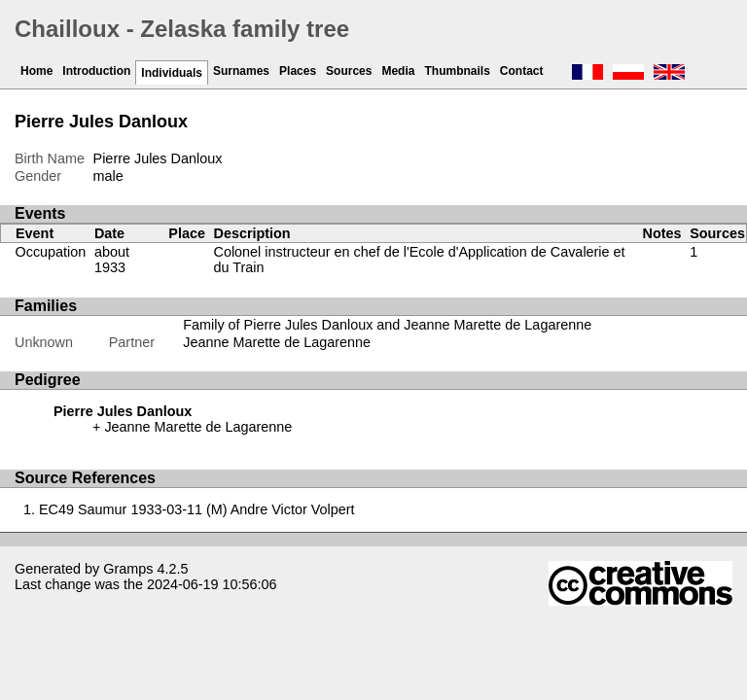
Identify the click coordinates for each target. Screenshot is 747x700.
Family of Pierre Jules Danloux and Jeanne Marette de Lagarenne (387, 325)
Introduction (96, 71)
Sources (349, 71)
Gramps (128, 569)
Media (398, 71)
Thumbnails (457, 71)
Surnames (241, 71)
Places (298, 71)
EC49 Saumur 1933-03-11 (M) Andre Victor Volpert (197, 509)
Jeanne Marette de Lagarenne (277, 342)
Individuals (172, 73)
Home (36, 71)
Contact (522, 71)
